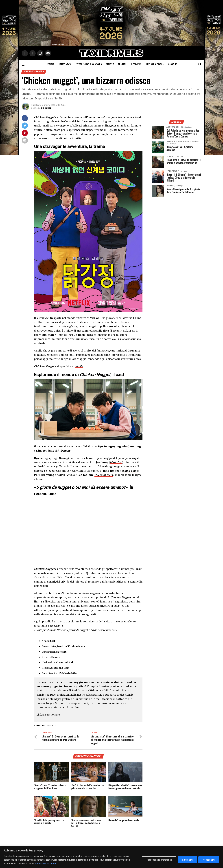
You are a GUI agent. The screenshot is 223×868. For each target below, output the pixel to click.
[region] (111, 857)
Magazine (172, 64)
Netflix (79, 366)
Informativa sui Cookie (46, 864)
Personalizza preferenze (159, 860)
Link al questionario (49, 715)
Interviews (136, 64)
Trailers (122, 64)
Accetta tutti (209, 860)
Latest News (65, 64)
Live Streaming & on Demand (88, 64)
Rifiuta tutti (187, 860)
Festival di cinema (155, 64)
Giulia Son (46, 108)
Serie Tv (110, 64)
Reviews (50, 64)
